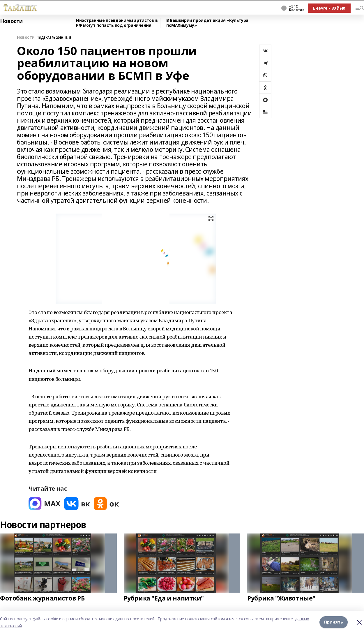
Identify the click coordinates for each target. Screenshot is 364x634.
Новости (11, 21)
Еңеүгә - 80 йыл (329, 8)
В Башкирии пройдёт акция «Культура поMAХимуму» (207, 23)
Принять (334, 622)
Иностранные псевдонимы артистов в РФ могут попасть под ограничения (117, 23)
